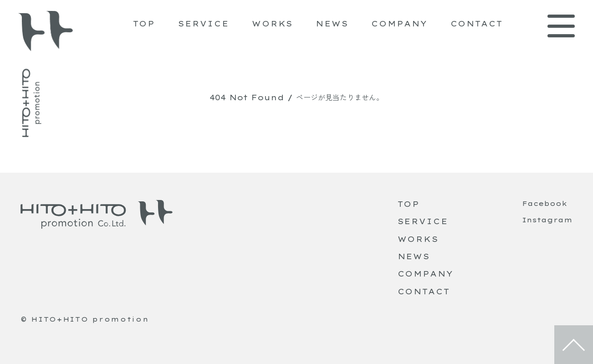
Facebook (544, 204)
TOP (144, 24)
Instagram (547, 220)
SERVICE (203, 24)
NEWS (332, 24)
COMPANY (399, 24)
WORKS (273, 24)
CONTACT (477, 24)
